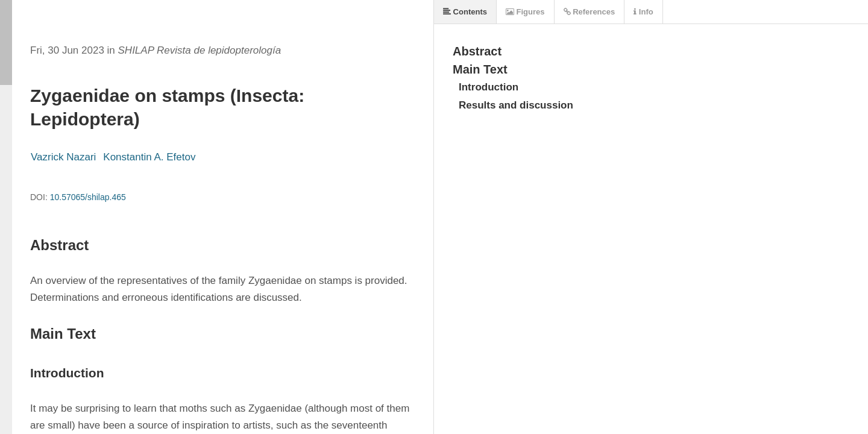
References (590, 12)
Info (643, 12)
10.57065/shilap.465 (88, 197)
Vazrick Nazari (63, 157)
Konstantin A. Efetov (149, 157)
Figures (525, 12)
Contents (465, 12)
